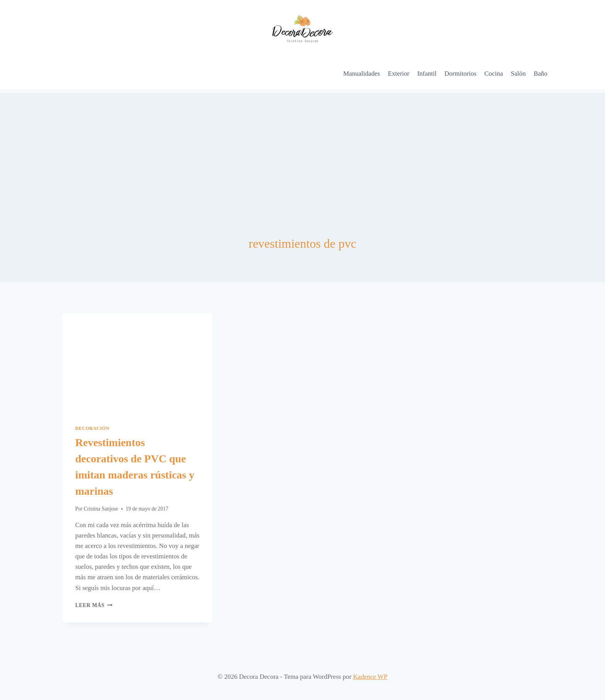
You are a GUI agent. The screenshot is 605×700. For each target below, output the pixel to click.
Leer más (94, 605)
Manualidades (362, 74)
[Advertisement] (302, 147)
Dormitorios (461, 74)
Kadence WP (370, 677)
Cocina (493, 74)
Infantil (427, 74)
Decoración (92, 428)
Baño (541, 74)
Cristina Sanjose (101, 509)
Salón (518, 74)
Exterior (399, 74)
